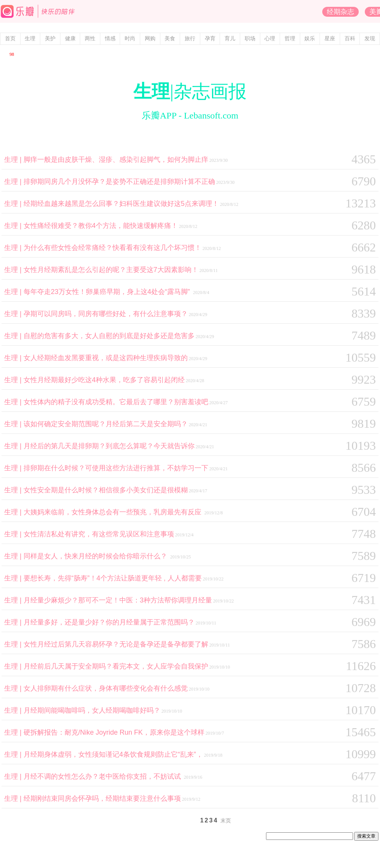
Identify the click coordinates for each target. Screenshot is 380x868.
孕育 (210, 39)
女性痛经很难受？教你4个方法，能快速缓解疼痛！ (101, 226)
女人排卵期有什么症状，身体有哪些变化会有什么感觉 (106, 688)
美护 (50, 39)
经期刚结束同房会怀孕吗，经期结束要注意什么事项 (102, 798)
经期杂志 (340, 12)
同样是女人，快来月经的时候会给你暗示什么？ (96, 556)
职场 (250, 39)
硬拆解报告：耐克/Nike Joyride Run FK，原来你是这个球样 (114, 732)
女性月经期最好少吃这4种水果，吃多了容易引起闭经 (104, 380)
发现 (370, 39)
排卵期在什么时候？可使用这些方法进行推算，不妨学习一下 (116, 468)
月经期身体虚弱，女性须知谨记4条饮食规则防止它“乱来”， (113, 754)
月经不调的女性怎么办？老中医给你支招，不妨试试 (103, 776)
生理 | (14, 160)
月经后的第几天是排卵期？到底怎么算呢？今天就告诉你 (109, 446)
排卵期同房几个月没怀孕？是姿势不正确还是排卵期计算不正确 (119, 182)
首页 (10, 39)
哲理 (290, 39)
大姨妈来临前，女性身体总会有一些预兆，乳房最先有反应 (113, 512)
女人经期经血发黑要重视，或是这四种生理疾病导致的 (106, 358)
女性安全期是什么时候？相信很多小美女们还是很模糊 (106, 490)
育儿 (230, 39)
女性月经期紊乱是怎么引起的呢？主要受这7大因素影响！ (111, 270)
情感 (110, 39)
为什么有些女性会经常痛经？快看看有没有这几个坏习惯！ (112, 248)
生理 (30, 39)
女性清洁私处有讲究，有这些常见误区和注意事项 (99, 534)
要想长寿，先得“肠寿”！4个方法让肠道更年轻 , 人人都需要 (113, 578)
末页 (226, 821)
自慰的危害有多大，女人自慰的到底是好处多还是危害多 (109, 336)
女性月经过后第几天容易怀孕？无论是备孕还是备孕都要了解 (116, 644)
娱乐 (310, 39)
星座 (330, 39)
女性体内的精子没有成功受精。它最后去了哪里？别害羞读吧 (116, 402)
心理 (270, 39)
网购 (150, 39)
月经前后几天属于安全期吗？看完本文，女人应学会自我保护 (116, 666)
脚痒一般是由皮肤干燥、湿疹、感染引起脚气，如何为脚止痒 (116, 160)
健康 (70, 39)
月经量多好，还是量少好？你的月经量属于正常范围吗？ (109, 622)
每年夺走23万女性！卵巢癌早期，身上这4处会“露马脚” (108, 292)
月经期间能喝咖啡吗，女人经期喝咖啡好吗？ (92, 710)
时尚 (130, 39)
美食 (170, 39)
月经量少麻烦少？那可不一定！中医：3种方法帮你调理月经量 (118, 600)
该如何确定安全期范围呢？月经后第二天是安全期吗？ (106, 424)
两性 (90, 39)
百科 (350, 39)
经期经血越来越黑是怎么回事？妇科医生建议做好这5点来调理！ (121, 204)
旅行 (190, 39)
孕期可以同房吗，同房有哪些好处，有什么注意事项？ (106, 314)
